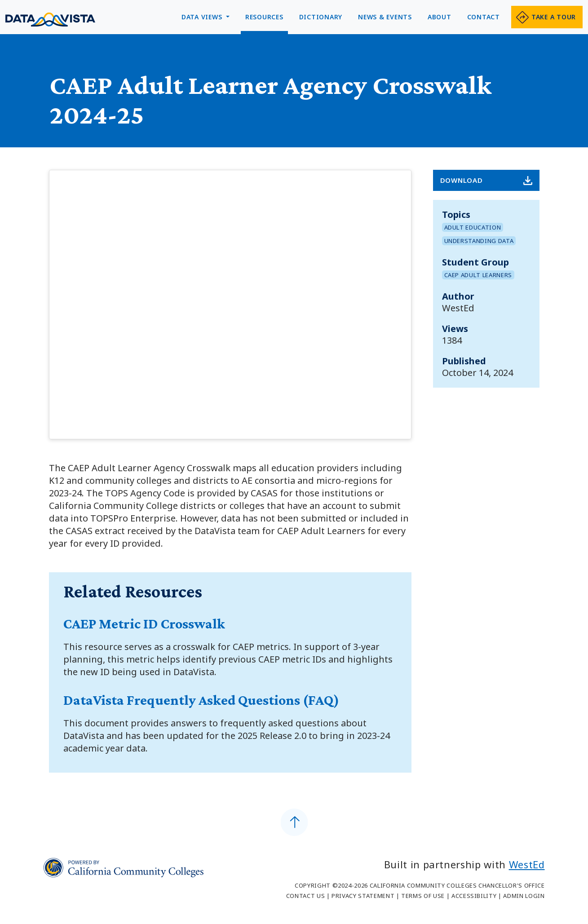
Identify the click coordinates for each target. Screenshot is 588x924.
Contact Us (306, 896)
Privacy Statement (363, 896)
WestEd (527, 864)
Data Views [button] (203, 17)
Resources (264, 17)
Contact (484, 17)
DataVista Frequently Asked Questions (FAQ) (201, 700)
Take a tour (554, 17)
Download (462, 180)
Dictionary (321, 17)
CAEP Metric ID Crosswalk (144, 623)
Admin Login (524, 896)
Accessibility (474, 896)
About (440, 17)
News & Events (385, 17)
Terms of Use (423, 896)
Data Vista (50, 19)
